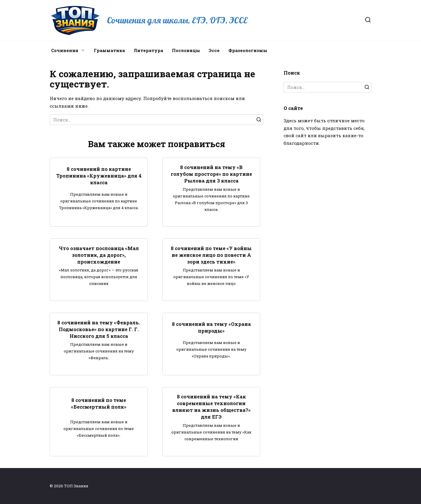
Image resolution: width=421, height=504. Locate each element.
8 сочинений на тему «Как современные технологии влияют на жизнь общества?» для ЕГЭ (211, 407)
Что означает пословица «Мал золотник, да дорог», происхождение (99, 255)
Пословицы (186, 50)
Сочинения (65, 50)
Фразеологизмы (248, 50)
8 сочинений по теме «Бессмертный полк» (99, 403)
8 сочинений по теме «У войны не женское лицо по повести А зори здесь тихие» (211, 255)
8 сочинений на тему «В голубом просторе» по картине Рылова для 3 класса (211, 174)
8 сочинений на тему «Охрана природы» (211, 327)
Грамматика (109, 50)
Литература (148, 50)
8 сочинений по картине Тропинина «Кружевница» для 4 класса (99, 176)
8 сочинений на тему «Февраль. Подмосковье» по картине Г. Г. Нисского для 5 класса (99, 329)
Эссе (214, 50)
